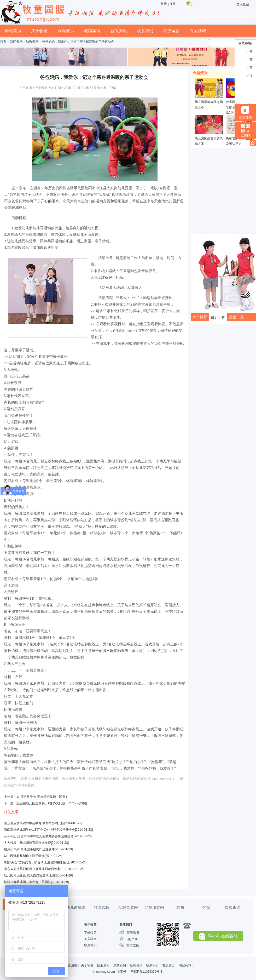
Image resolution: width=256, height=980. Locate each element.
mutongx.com (106, 972)
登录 (164, 4)
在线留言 (171, 31)
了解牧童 (90, 933)
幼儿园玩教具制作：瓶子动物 (24, 856)
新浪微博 (133, 933)
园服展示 (66, 31)
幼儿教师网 (76, 907)
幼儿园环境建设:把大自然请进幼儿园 (29, 875)
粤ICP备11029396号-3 (147, 972)
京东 (180, 907)
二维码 (246, 136)
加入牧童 (90, 939)
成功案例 (92, 31)
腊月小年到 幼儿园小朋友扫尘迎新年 (29, 849)
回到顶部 (246, 118)
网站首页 (13, 31)
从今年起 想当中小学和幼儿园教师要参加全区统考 (39, 836)
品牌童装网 (128, 907)
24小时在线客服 (218, 936)
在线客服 (245, 43)
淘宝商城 (198, 31)
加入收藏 (243, 4)
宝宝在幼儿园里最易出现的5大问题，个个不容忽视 (52, 803)
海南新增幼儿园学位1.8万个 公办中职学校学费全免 (39, 830)
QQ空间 (132, 939)
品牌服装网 (154, 907)
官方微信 (133, 945)
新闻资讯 (119, 31)
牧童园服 (102, 907)
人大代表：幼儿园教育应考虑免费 (27, 843)
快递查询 (232, 907)
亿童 (206, 907)
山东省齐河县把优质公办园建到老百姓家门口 (35, 869)
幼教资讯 (32, 42)
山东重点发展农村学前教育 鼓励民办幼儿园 (34, 823)
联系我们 (145, 31)
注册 (173, 4)
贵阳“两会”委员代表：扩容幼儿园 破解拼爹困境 (37, 862)
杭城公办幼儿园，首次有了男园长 (27, 882)
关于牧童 (39, 31)
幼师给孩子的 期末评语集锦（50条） (43, 797)
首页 (3, 42)
